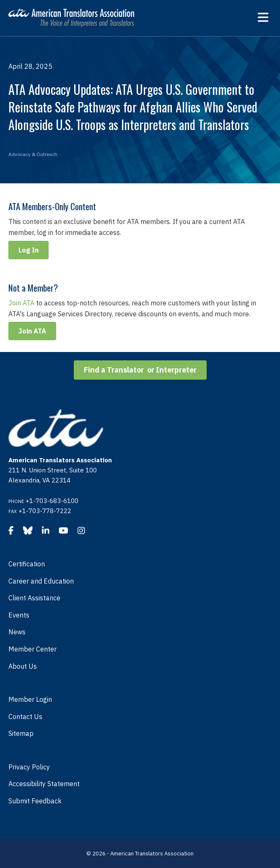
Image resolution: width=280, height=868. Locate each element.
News (17, 632)
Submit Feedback (35, 801)
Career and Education (41, 581)
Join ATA (21, 303)
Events (19, 615)
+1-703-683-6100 (52, 501)
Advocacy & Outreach (33, 154)
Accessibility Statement (44, 784)
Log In (29, 250)
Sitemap (21, 733)
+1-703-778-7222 (45, 511)
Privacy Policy (29, 767)
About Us (23, 666)
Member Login (30, 699)
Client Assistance (34, 598)
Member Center (32, 649)
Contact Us (25, 717)
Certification (27, 564)
